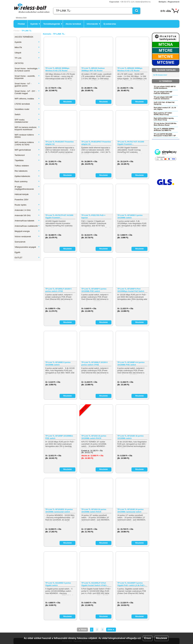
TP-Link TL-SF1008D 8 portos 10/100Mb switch (58, 364)
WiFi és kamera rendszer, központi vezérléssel (27, 128)
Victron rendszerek (27, 236)
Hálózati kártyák (27, 194)
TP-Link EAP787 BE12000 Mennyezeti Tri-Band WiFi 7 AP (165, 135)
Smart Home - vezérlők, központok (27, 77)
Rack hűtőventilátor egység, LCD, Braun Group (164, 119)
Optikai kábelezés (27, 176)
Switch (27, 114)
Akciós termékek (73, 24)
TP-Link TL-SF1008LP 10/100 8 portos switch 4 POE (94, 364)
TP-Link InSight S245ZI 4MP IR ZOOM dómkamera (165, 87)
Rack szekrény (27, 181)
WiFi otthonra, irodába (27, 99)
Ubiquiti (27, 53)
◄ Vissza (82, 630)
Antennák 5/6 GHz (27, 215)
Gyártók (35, 24)
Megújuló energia (27, 231)
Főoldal (21, 24)
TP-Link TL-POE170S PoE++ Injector (93, 217)
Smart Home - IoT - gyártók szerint (27, 85)
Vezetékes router (27, 109)
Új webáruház (110, 24)
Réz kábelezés (27, 171)
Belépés (162, 2)
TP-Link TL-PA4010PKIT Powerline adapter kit (96, 143)
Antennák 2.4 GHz (27, 210)
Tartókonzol (27, 155)
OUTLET (27, 258)
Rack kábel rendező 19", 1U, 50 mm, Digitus (165, 108)
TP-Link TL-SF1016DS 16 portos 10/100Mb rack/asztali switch (59, 511)
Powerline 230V (21, 200)
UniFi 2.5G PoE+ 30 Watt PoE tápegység (164, 103)
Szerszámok (20, 242)
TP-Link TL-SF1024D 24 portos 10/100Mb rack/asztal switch (130, 511)
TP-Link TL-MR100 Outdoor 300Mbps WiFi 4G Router (93, 69)
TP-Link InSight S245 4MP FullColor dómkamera (163, 93)
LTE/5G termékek (27, 104)
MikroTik (27, 47)
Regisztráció (174, 2)
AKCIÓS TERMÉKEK (24, 37)
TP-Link (27, 58)
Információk (93, 24)
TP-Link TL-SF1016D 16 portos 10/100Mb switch (130, 437)
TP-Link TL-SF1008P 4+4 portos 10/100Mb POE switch (131, 364)
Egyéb (17, 252)
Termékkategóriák (53, 24)
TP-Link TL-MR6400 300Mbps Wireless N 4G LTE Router (130, 69)
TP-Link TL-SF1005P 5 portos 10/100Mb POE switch (94, 290)
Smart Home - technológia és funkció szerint (27, 70)
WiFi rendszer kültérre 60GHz (27, 136)
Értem (148, 638)
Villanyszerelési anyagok (27, 247)
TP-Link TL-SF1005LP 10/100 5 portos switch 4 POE (58, 290)
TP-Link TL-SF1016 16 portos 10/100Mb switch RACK (94, 437)
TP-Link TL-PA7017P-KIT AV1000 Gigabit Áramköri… (59, 217)
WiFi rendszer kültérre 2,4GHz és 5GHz (27, 143)
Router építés (27, 205)
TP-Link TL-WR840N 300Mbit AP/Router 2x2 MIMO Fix (164, 130)
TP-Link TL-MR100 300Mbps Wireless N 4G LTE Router (57, 69)
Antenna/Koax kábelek (27, 221)
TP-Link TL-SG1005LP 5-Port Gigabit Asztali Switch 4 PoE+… (95, 584)
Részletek (161, 638)
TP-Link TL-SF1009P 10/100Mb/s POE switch (59, 437)
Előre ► (111, 630)
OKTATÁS (19, 63)
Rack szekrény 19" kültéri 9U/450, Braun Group (163, 114)
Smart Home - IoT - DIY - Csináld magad (27, 92)
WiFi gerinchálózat (27, 150)
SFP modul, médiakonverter (27, 121)
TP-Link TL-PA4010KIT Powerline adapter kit (60, 143)
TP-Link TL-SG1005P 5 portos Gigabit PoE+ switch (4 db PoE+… (132, 584)
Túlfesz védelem (22, 166)
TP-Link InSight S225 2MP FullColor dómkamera (163, 98)
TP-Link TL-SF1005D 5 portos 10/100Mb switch (130, 217)
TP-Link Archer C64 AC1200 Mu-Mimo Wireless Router (165, 124)
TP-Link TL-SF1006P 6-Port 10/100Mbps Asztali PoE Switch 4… (131, 290)
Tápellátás (27, 160)
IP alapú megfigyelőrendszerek (27, 188)
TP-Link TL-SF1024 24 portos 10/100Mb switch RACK (94, 511)
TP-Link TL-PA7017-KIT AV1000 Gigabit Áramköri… (131, 143)
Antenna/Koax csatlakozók (27, 226)
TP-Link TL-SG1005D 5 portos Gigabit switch (58, 584)
